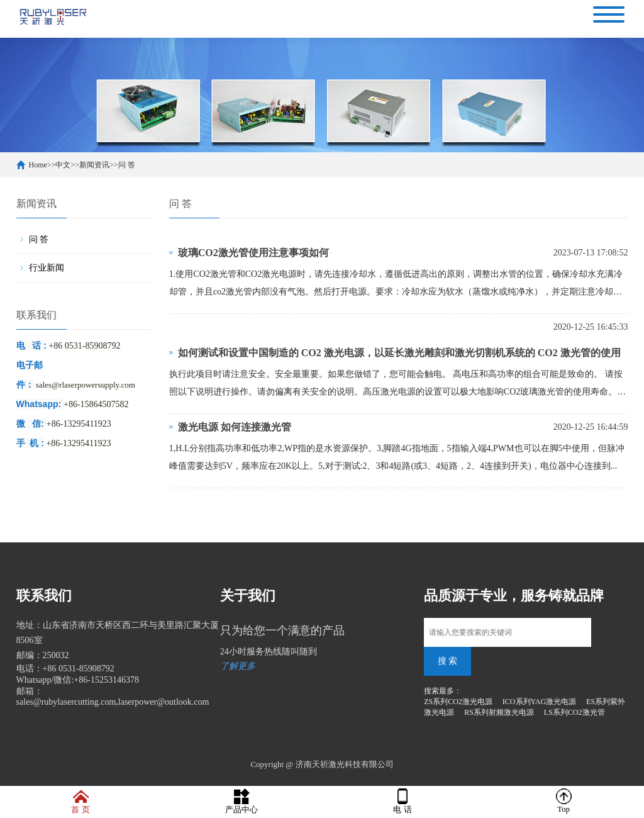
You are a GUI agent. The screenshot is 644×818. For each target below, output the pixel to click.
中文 (63, 165)
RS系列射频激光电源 (499, 712)
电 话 (402, 801)
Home (38, 165)
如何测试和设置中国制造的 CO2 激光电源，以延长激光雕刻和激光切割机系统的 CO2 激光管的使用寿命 (399, 356)
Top (564, 801)
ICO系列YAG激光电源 (539, 702)
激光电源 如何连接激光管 (235, 427)
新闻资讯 (94, 165)
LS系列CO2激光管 (575, 712)
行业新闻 (47, 268)
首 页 (80, 801)
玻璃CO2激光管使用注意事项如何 (253, 253)
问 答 (127, 165)
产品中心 (241, 801)
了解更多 (238, 666)
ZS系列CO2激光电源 (458, 702)
